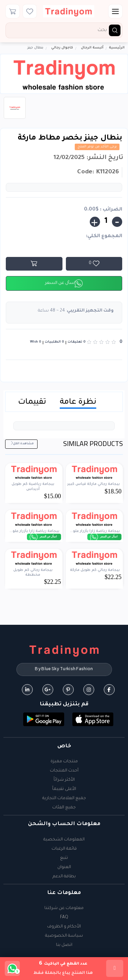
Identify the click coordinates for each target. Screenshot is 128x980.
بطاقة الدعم (64, 877)
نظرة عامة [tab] (78, 402)
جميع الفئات (64, 808)
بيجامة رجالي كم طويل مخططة (33, 573)
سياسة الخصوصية (64, 936)
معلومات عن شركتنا (64, 908)
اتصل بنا (64, 945)
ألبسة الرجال (92, 48)
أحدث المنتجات (64, 771)
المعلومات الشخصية (64, 840)
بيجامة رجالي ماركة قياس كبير (94, 484)
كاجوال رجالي (62, 48)
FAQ (64, 918)
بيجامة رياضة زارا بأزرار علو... (95, 531)
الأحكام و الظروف (64, 927)
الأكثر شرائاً (64, 780)
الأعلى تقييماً (64, 789)
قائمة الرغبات (64, 849)
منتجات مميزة (64, 762)
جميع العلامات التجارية (64, 798)
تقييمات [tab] (32, 402)
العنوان (64, 867)
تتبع (64, 858)
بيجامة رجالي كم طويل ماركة (95, 570)
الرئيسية (117, 48)
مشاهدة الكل (22, 443)
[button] (93, 720)
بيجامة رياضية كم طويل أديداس (33, 487)
